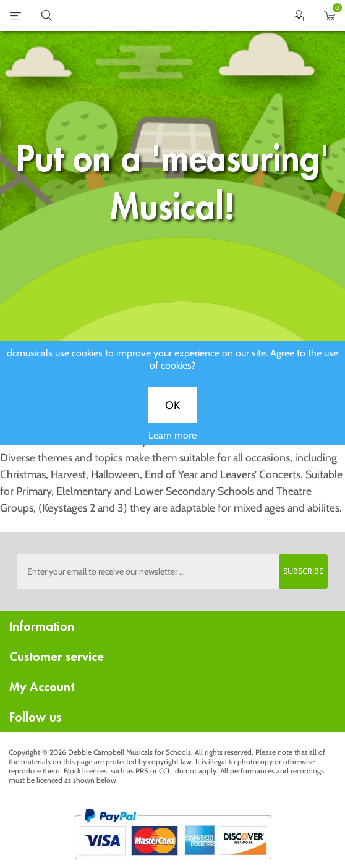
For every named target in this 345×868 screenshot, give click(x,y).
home (157, 15)
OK (172, 415)
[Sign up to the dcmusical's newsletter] (172, 571)
